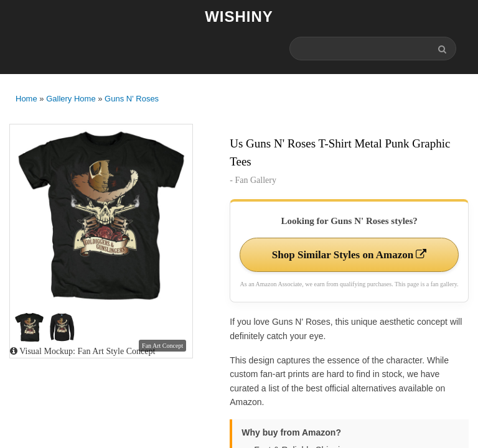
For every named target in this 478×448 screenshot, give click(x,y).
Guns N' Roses (132, 99)
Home (26, 99)
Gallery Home (71, 99)
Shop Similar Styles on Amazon (349, 255)
